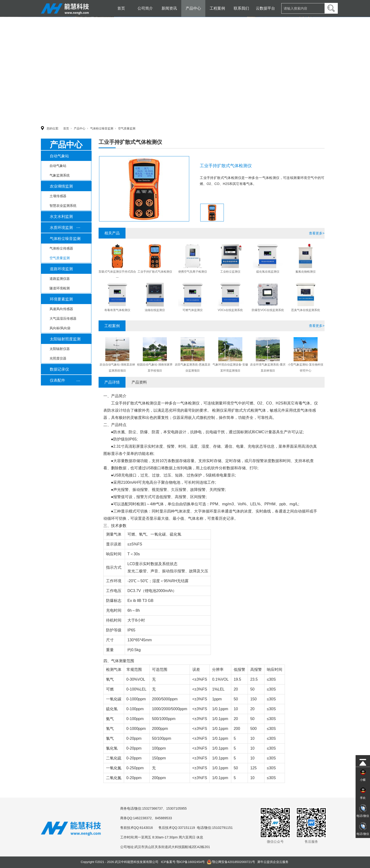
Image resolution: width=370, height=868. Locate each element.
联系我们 (241, 8)
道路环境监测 (61, 269)
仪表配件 (57, 380)
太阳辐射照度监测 (65, 339)
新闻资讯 (169, 8)
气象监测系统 (60, 175)
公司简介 (145, 8)
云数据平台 (265, 8)
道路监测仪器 (60, 279)
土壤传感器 (58, 196)
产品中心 (193, 8)
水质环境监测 (61, 228)
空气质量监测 (127, 128)
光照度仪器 (58, 358)
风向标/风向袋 (60, 328)
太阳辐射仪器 (60, 349)
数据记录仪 (59, 369)
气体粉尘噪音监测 (102, 128)
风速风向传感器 (61, 309)
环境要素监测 (61, 299)
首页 (121, 8)
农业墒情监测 (61, 186)
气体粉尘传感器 (61, 248)
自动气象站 (59, 156)
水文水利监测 (61, 217)
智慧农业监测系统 (63, 206)
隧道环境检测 (60, 288)
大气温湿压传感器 (63, 318)
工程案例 (217, 8)
